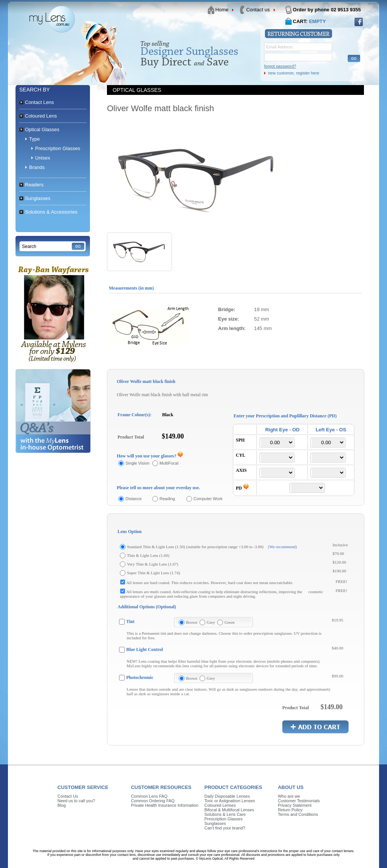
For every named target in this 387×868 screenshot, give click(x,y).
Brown (192, 622)
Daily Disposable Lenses (227, 796)
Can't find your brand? (225, 828)
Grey (211, 622)
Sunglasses (215, 823)
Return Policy (290, 810)
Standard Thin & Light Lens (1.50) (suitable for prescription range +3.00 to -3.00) (195, 547)
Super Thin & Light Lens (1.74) (153, 573)
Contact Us (68, 796)
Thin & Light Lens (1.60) (148, 555)
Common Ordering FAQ (153, 801)
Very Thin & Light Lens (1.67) (152, 564)
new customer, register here (294, 73)
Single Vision (137, 463)
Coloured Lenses (220, 805)
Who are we (289, 796)
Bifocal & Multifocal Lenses (229, 810)
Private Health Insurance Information (165, 805)
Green (230, 622)
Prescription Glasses (224, 819)
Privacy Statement (295, 805)
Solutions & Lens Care (225, 814)
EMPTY (317, 21)
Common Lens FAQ (149, 796)
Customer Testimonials (299, 801)
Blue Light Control (145, 649)
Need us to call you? (76, 801)
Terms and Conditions (298, 814)
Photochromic (140, 677)
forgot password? (280, 66)
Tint (130, 622)
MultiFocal (169, 463)
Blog (62, 805)
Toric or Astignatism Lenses (230, 801)
